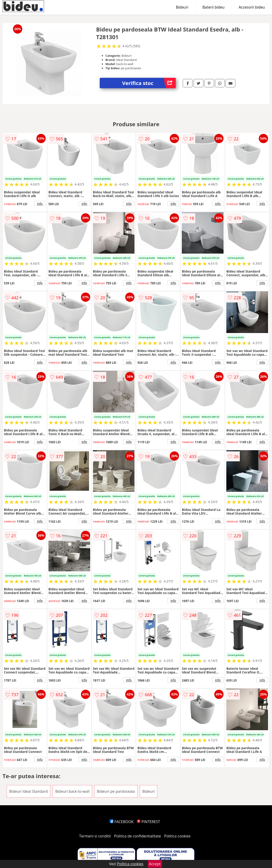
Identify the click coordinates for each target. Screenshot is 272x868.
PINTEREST (148, 822)
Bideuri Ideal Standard (29, 791)
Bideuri (182, 7)
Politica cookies (177, 836)
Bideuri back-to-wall (72, 791)
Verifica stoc (149, 83)
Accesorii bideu (252, 7)
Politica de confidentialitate (138, 836)
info (40, 204)
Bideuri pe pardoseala (116, 791)
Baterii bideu (213, 7)
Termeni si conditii (95, 836)
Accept (155, 864)
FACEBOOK (122, 822)
